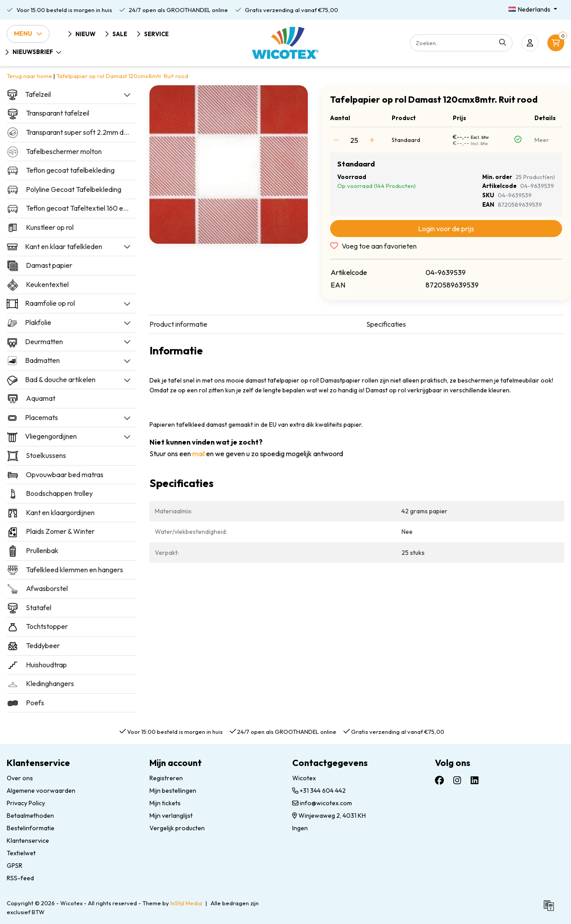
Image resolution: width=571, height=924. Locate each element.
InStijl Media (186, 903)
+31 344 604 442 (319, 791)
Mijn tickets (165, 803)
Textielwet (21, 853)
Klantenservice (28, 841)
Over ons (20, 778)
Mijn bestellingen (173, 791)
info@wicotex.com (322, 803)
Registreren (166, 778)
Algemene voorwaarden (41, 791)
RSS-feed (20, 878)
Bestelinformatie (31, 828)
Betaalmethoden (30, 816)
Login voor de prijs (446, 229)
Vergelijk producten (177, 828)
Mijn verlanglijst (171, 816)
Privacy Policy (26, 803)
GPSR (14, 866)
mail (199, 454)
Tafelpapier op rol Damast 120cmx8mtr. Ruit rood (122, 76)
